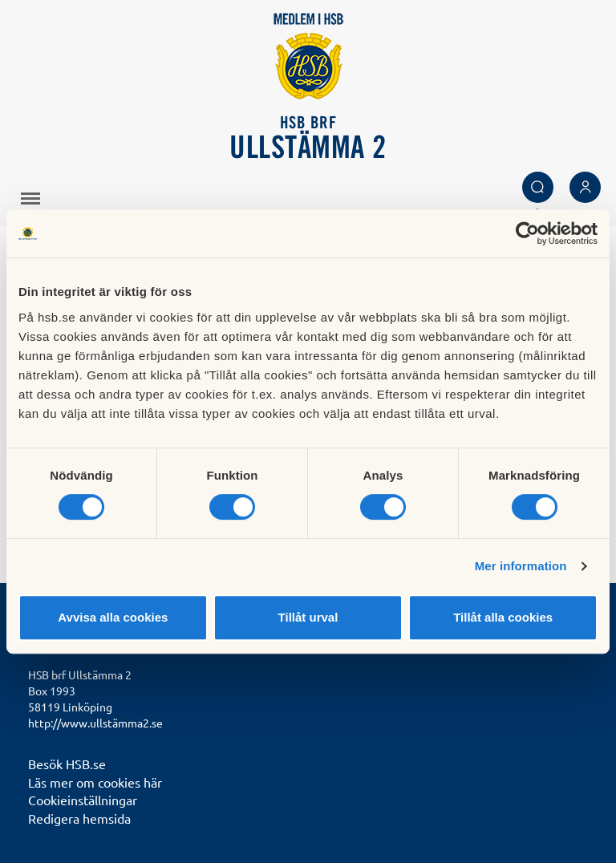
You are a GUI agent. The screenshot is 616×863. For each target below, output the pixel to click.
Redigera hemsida (79, 818)
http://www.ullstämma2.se (95, 723)
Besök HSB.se (67, 764)
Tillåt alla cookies (503, 617)
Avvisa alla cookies (113, 617)
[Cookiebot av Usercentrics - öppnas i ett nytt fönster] (527, 233)
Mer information (521, 566)
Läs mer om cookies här (95, 782)
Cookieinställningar (83, 800)
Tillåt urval (308, 617)
